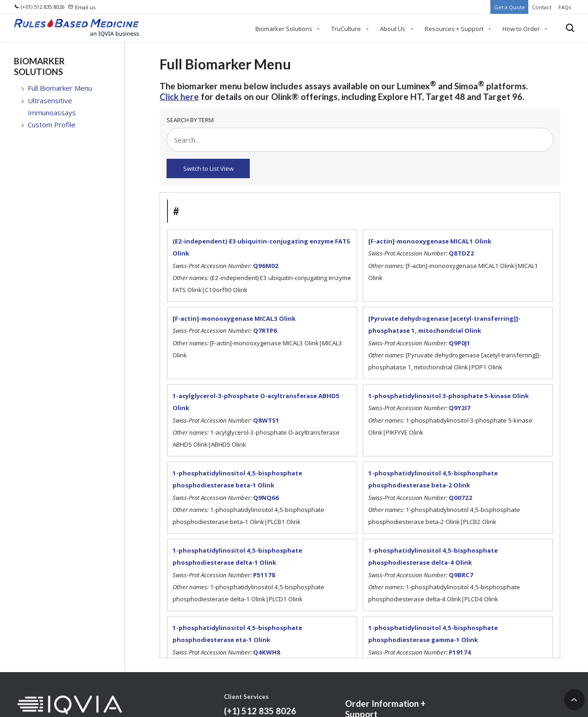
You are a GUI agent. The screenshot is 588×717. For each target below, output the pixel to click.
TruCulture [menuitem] (346, 29)
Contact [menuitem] (542, 7)
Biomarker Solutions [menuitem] (284, 29)
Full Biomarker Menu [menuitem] (60, 88)
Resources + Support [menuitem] (454, 29)
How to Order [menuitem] (521, 29)
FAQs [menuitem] (565, 7)
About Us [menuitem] (393, 29)
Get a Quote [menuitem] (510, 7)
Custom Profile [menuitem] (52, 125)
